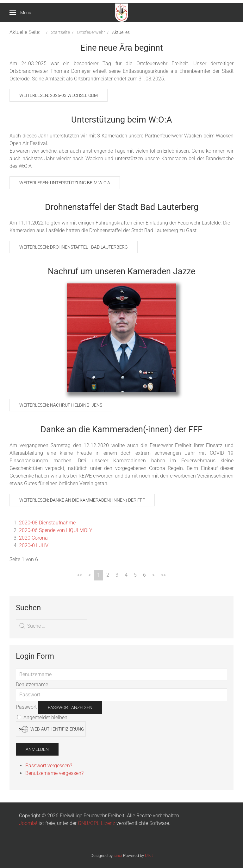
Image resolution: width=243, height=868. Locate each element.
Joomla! (28, 823)
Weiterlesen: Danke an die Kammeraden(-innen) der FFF (82, 500)
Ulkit (149, 855)
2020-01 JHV (34, 545)
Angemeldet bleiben (42, 717)
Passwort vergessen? (49, 766)
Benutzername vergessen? (54, 773)
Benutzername (32, 684)
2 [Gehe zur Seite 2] (108, 575)
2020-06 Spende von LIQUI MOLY (56, 530)
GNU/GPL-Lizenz (97, 823)
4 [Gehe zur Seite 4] (126, 575)
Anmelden (37, 749)
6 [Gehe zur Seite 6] (144, 575)
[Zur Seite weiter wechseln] (153, 575)
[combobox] (51, 626)
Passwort (26, 707)
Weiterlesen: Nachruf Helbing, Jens (61, 405)
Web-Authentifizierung (51, 729)
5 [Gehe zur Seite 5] (135, 575)
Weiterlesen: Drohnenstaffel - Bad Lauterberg (74, 247)
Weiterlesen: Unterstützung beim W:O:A (65, 183)
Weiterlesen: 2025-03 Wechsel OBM (59, 95)
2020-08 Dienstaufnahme (47, 523)
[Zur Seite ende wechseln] (164, 575)
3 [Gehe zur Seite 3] (117, 575)
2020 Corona (33, 538)
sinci (118, 855)
